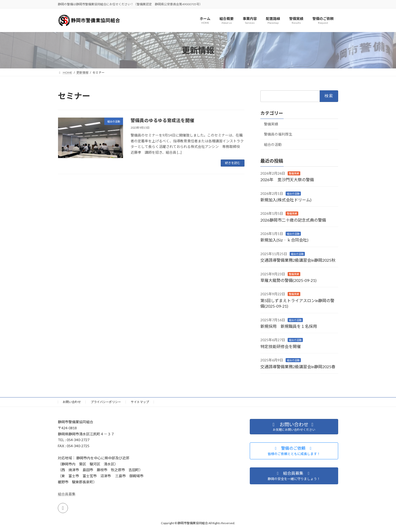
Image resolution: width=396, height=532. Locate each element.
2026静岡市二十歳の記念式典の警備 (293, 220)
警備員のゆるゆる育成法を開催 (162, 120)
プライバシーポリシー (106, 402)
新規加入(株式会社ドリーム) (286, 200)
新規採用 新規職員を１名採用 (289, 326)
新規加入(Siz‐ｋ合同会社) (284, 240)
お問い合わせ (72, 402)
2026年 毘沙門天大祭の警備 (287, 180)
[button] (294, 451)
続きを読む (233, 163)
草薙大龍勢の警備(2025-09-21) (288, 280)
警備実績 (271, 124)
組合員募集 (67, 494)
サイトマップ (140, 402)
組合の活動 (273, 144)
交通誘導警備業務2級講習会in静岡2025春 (298, 367)
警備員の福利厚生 (278, 134)
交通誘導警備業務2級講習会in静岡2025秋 (298, 260)
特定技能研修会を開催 (281, 346)
